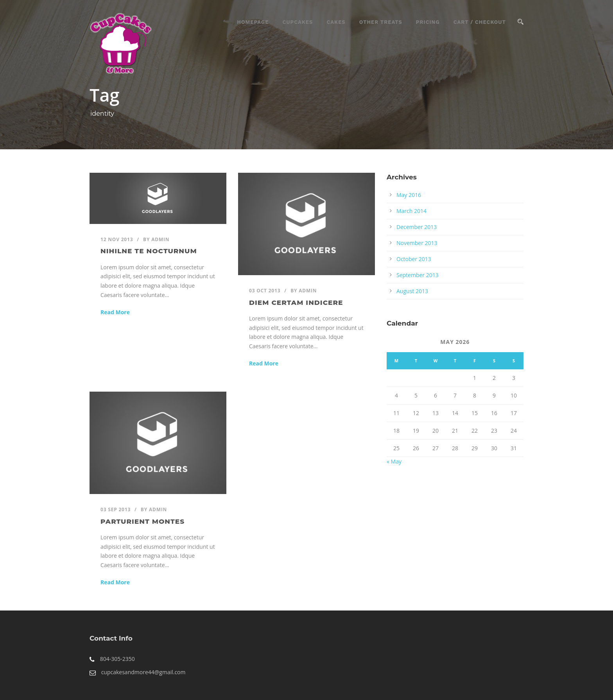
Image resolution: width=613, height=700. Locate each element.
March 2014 (411, 211)
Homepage (253, 22)
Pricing (428, 22)
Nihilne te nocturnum (149, 251)
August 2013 (412, 291)
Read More (115, 312)
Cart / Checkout (480, 22)
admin (160, 239)
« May (394, 461)
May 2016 (409, 195)
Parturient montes (142, 521)
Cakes (336, 22)
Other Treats (381, 22)
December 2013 (417, 227)
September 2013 (418, 275)
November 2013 (417, 243)
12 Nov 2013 (117, 239)
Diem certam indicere (296, 303)
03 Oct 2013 (265, 291)
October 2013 (414, 259)
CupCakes (298, 22)
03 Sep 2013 (116, 509)
